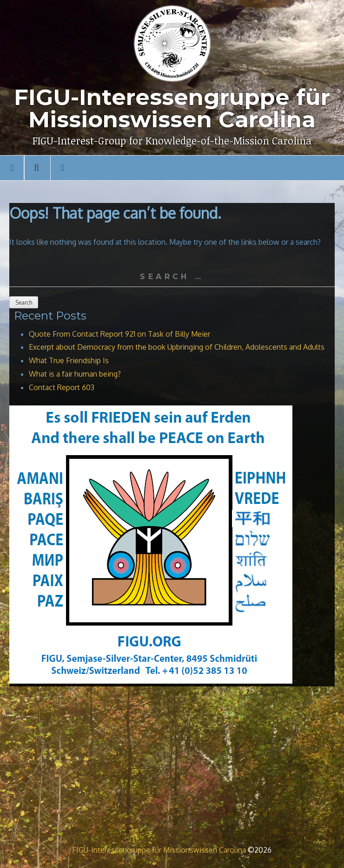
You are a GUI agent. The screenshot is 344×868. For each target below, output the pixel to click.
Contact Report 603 (62, 387)
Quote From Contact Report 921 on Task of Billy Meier (119, 334)
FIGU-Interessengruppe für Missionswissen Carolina (159, 850)
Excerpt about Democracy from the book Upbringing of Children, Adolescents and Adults (177, 347)
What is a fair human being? (75, 374)
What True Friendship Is (69, 360)
